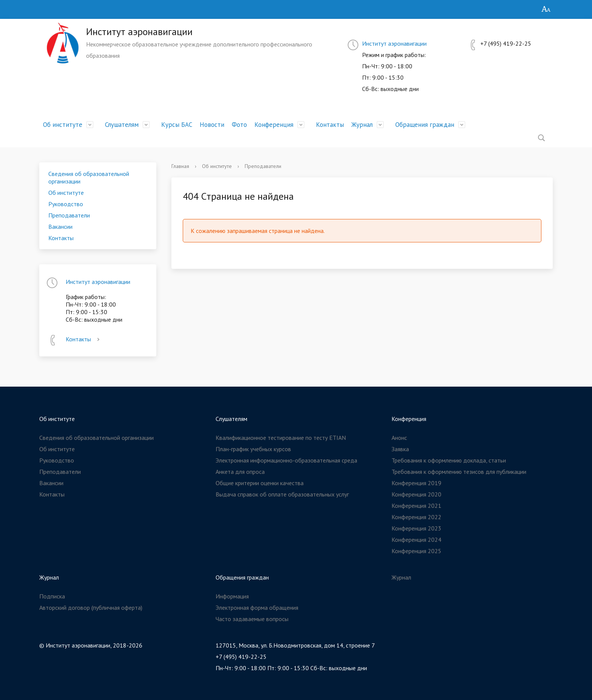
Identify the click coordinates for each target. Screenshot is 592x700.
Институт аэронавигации (394, 43)
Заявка (400, 449)
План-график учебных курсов (253, 449)
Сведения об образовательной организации (89, 177)
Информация (232, 596)
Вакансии (60, 227)
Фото (239, 125)
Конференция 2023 (416, 528)
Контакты (330, 125)
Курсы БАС (177, 125)
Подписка (52, 596)
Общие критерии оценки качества (260, 483)
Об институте (63, 125)
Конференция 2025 (416, 551)
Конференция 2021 (416, 506)
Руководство (66, 204)
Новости (212, 125)
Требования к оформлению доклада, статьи (449, 460)
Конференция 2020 (416, 494)
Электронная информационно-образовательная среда (286, 460)
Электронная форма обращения (257, 607)
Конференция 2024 (416, 540)
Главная (180, 166)
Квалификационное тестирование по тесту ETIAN (281, 438)
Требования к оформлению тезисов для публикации (459, 472)
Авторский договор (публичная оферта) (91, 607)
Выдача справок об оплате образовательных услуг (282, 494)
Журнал (362, 125)
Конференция (274, 125)
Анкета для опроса (240, 472)
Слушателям (122, 125)
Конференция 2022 (416, 517)
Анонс (399, 438)
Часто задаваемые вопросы (252, 619)
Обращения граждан (425, 125)
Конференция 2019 (416, 483)
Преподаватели (69, 215)
